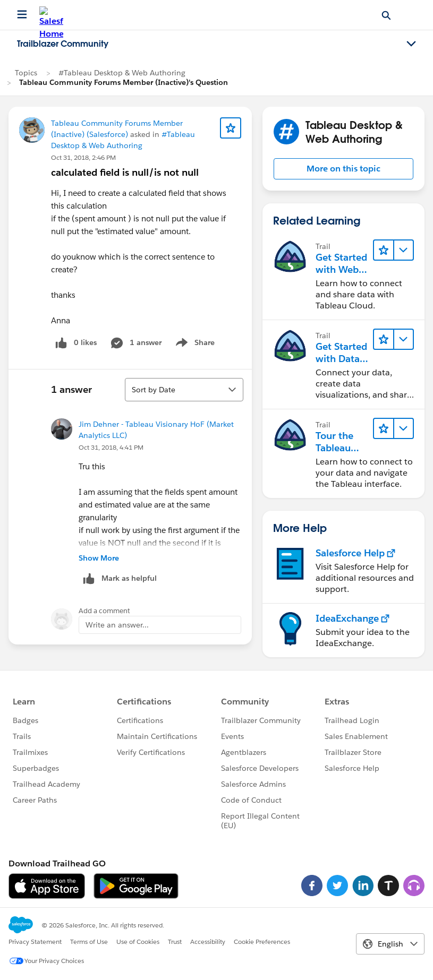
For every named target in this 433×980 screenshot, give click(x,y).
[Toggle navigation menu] (411, 44)
